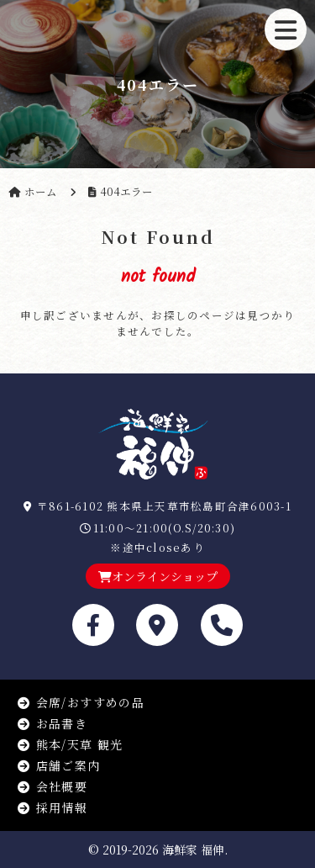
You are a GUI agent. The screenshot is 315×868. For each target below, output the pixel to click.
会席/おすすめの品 (81, 702)
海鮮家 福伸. (195, 849)
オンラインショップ (158, 576)
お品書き (52, 723)
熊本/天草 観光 (70, 744)
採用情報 (52, 807)
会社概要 (52, 786)
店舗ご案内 (59, 765)
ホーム (41, 192)
